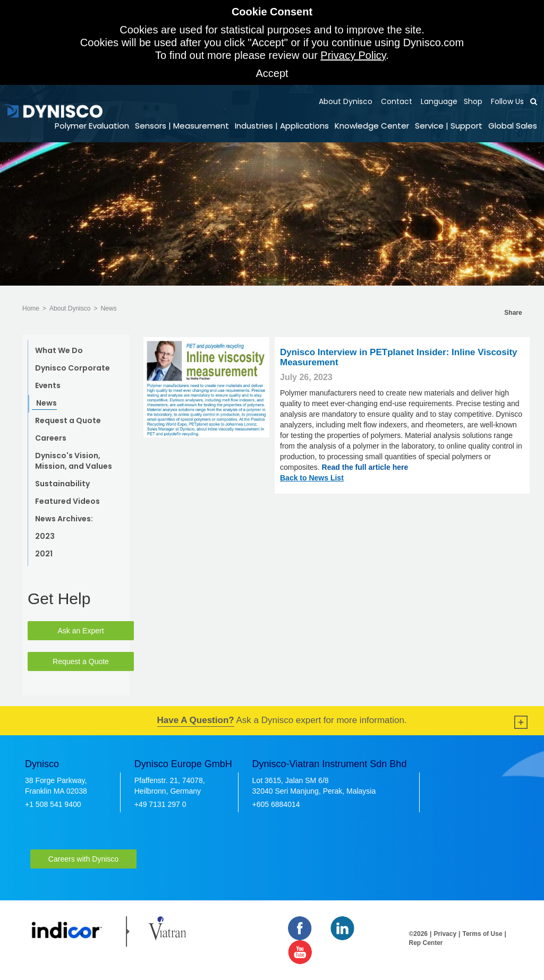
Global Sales (513, 126)
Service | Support (449, 126)
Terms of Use (482, 934)
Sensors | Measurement (182, 126)
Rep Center (426, 943)
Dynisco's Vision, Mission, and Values (74, 461)
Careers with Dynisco (83, 859)
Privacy (445, 934)
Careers (51, 438)
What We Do (59, 350)
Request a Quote (68, 420)
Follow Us (506, 101)
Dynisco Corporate (73, 368)
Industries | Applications (282, 126)
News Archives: (64, 519)
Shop (473, 101)
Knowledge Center (372, 126)
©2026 (419, 934)
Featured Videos (67, 501)
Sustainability (62, 484)
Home (31, 308)
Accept (272, 73)
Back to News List (312, 478)
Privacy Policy (353, 55)
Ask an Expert (80, 631)
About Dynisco (346, 101)
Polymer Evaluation (92, 126)
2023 (45, 536)
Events (48, 385)
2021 (44, 554)
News (108, 308)
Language (438, 101)
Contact (396, 101)
